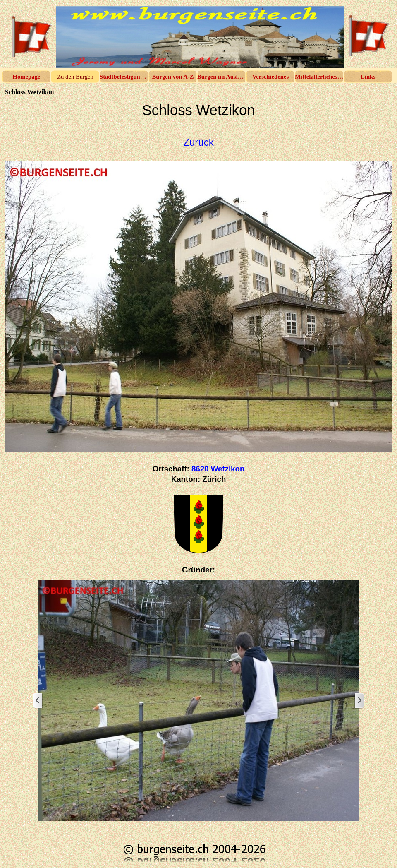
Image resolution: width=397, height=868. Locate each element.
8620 (218, 469)
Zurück (198, 142)
